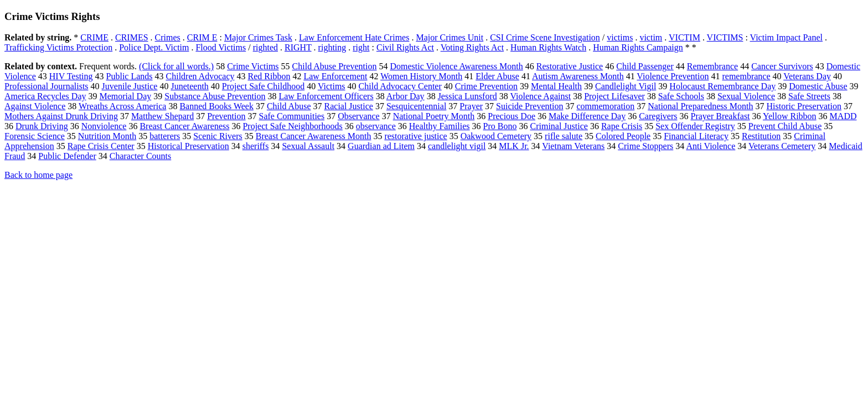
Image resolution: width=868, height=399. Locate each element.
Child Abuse (289, 106)
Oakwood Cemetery (496, 136)
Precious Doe (512, 116)
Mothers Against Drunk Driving (61, 116)
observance (376, 126)
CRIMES (132, 37)
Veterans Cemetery (782, 146)
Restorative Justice (570, 66)
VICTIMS (725, 37)
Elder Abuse (497, 76)
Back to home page (38, 175)
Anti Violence (711, 146)
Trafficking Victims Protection (58, 47)
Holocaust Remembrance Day (722, 86)
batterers (165, 136)
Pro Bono (500, 126)
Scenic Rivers (218, 136)
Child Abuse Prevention (335, 66)
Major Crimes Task (258, 37)
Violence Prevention (673, 76)
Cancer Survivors (782, 66)
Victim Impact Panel (786, 37)
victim (651, 37)
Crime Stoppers (645, 146)
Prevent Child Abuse (785, 126)
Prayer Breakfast (720, 116)
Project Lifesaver (614, 96)
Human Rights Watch (548, 47)
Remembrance (712, 66)
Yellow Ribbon (790, 116)
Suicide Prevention (529, 106)
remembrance (746, 76)
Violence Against (540, 96)
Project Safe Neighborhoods (292, 126)
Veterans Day (807, 76)
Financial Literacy (696, 136)
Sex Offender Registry (695, 126)
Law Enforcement (335, 76)
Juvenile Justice (130, 86)
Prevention (226, 116)
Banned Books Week (216, 106)
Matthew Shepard (162, 116)
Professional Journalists (46, 86)
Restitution (761, 136)
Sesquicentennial (416, 106)
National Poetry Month (434, 116)
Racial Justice (349, 106)
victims (620, 37)
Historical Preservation (188, 146)
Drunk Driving (42, 126)
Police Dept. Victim (154, 47)
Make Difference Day (587, 116)
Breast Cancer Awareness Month (314, 136)
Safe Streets (809, 96)
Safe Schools (681, 96)
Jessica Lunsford (467, 96)
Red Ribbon (269, 76)
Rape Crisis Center (101, 146)
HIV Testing (71, 76)
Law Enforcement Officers (326, 96)
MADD (843, 116)
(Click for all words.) (176, 66)
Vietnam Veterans (573, 146)
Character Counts (141, 156)
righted (265, 47)
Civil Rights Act (405, 47)
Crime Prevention (486, 86)
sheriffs (256, 146)
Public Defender (67, 156)
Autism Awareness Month (578, 76)
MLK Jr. (514, 146)
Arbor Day (405, 96)
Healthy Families (440, 126)
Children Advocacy (200, 76)
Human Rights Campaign (638, 47)
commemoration (605, 106)
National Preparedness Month (700, 106)
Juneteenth (189, 86)
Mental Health (556, 86)
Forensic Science (35, 136)
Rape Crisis (622, 126)
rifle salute (564, 136)
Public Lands (130, 76)
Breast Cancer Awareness (184, 126)
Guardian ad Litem (381, 146)
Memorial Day (125, 96)
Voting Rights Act (472, 47)
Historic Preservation (804, 106)
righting (332, 47)
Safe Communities (292, 116)
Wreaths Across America (122, 106)
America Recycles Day (45, 96)
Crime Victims (253, 66)
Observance (359, 116)
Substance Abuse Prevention (215, 96)
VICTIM (684, 37)
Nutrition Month (107, 136)
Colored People (623, 136)
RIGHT (298, 47)
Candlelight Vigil (626, 86)
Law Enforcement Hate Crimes (354, 37)
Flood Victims (221, 47)
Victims (332, 86)
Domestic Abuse (818, 86)
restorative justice (415, 136)
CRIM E (202, 37)
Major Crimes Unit (449, 37)
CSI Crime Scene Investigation (545, 37)
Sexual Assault (308, 146)
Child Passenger (645, 66)
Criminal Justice (559, 126)
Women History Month (421, 76)
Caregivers (658, 116)
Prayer (471, 106)
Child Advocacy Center (400, 86)
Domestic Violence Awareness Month (456, 66)
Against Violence (35, 106)
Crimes (168, 37)
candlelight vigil (457, 146)
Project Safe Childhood (263, 86)
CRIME (94, 37)
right (361, 47)
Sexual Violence (746, 96)
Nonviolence (104, 126)
